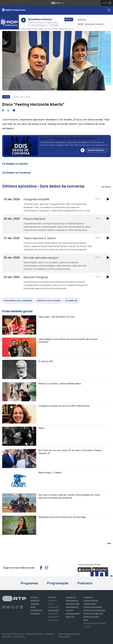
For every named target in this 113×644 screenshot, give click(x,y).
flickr (21, 607)
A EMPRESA (88, 598)
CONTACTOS (71, 598)
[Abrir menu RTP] (57, 3)
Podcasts (85, 583)
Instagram (13, 607)
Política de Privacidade (13, 634)
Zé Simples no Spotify (15, 164)
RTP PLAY (52, 598)
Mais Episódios (97, 150)
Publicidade (19, 637)
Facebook (4, 607)
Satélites (70, 617)
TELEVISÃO (35, 604)
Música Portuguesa (49, 301)
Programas (29, 583)
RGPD (86, 620)
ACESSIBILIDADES (73, 614)
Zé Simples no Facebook (16, 173)
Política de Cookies (35, 634)
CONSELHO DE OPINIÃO (93, 607)
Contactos (53, 620)
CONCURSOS (53, 610)
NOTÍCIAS (34, 598)
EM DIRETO (53, 601)
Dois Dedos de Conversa (18, 301)
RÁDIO (33, 607)
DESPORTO (35, 601)
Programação (58, 583)
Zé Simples (71, 301)
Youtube (17, 607)
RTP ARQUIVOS (36, 610)
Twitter (8, 607)
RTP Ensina (35, 614)
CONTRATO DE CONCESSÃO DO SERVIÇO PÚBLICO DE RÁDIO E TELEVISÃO (94, 614)
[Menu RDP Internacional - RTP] (110, 10)
